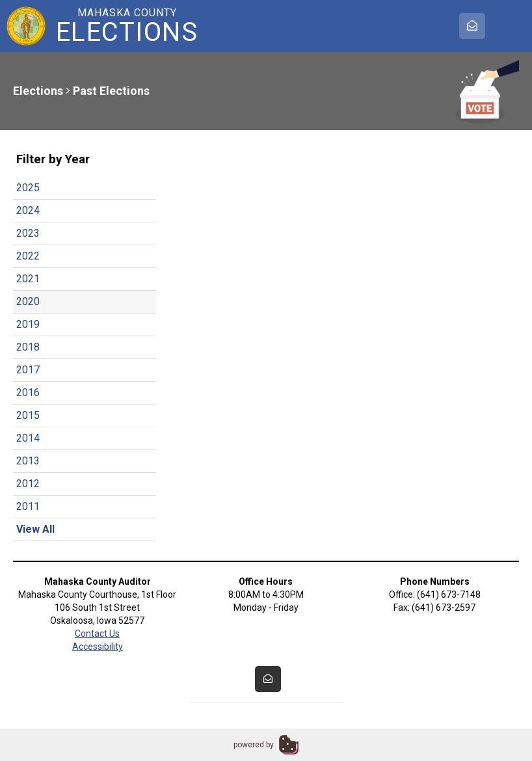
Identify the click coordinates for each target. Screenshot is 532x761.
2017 (28, 370)
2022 (28, 256)
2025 (28, 188)
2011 (28, 506)
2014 (28, 438)
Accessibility (98, 647)
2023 (28, 233)
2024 (28, 210)
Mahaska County (127, 26)
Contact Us (97, 634)
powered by (254, 745)
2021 (28, 279)
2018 (28, 347)
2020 (28, 301)
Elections (38, 91)
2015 (28, 415)
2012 (28, 484)
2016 (28, 393)
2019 (28, 324)
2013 (28, 461)
